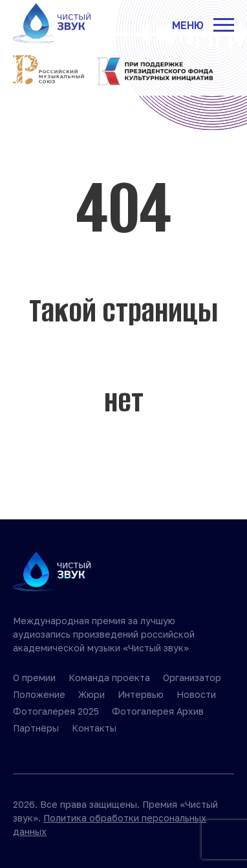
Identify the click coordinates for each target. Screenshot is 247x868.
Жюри (91, 694)
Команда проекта (109, 678)
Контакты (94, 728)
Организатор (192, 678)
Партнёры (36, 728)
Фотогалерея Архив (158, 711)
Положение (39, 694)
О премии (34, 678)
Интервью (141, 694)
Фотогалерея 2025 (56, 711)
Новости (196, 694)
